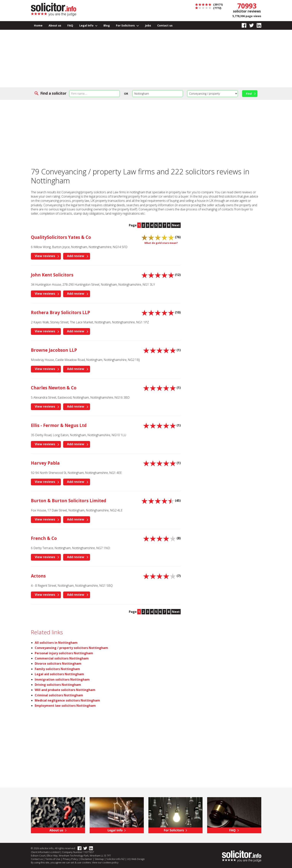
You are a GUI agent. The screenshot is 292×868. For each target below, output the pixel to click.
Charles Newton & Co (54, 388)
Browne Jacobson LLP (54, 350)
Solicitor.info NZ (115, 859)
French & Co (44, 538)
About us (55, 25)
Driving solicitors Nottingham (58, 685)
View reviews (45, 256)
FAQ (70, 25)
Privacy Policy (70, 859)
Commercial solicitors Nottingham (62, 658)
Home (38, 25)
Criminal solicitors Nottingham (59, 695)
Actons (38, 576)
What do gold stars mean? (161, 243)
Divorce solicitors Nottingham (58, 664)
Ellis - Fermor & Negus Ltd (59, 425)
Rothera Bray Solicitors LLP (60, 312)
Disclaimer (86, 859)
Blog (107, 25)
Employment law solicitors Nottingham (65, 706)
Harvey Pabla (45, 463)
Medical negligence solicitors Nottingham (67, 700)
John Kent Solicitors (52, 275)
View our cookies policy (105, 862)
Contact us (165, 25)
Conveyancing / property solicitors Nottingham (71, 648)
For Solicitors (127, 25)
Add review (76, 256)
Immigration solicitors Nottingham (62, 679)
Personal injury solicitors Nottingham (64, 653)
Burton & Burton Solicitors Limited (69, 501)
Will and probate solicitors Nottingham (65, 690)
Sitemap (99, 859)
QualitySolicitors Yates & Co (61, 237)
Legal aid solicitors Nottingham (59, 674)
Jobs (148, 25)
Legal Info (88, 25)
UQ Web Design (136, 859)
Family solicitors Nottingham (57, 669)
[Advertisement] (146, 59)
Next (176, 225)
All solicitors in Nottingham (56, 643)
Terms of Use (53, 859)
